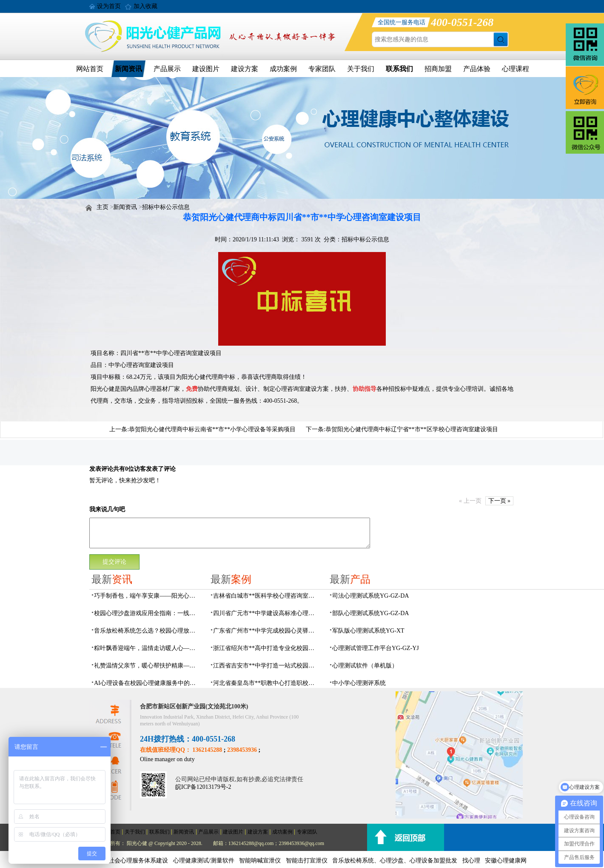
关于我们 (361, 69)
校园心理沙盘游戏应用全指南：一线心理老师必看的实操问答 (147, 613)
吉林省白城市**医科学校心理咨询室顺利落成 (266, 596)
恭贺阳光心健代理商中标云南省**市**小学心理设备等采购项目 (212, 429)
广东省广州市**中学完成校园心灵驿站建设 (266, 631)
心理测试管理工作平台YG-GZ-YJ (376, 648)
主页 (103, 207)
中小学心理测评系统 (359, 683)
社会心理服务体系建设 (138, 861)
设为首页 (109, 6)
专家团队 (322, 69)
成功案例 (283, 69)
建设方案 (245, 69)
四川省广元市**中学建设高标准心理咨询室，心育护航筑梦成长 (266, 613)
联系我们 (399, 69)
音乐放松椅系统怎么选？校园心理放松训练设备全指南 (147, 631)
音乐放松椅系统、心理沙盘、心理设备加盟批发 (395, 861)
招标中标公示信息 (166, 207)
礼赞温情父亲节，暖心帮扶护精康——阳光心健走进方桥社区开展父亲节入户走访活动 (147, 666)
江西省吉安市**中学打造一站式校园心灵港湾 (266, 666)
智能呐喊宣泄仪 (260, 861)
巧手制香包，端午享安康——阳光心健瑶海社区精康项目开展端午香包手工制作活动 (147, 596)
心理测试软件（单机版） (365, 666)
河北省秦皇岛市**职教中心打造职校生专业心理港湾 (266, 683)
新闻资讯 (128, 69)
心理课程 (516, 69)
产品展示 (167, 69)
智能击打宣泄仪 (307, 861)
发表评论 (101, 469)
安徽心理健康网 (506, 861)
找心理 (471, 861)
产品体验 (477, 69)
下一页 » (500, 501)
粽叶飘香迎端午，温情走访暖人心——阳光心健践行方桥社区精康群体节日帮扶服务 (147, 648)
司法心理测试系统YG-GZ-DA (370, 596)
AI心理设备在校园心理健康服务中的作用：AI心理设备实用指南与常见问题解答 (147, 683)
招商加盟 (438, 69)
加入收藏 (145, 6)
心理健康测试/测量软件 (204, 861)
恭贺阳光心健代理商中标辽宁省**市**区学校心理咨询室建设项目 (412, 429)
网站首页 (90, 69)
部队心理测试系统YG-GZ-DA (370, 613)
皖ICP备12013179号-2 (203, 787)
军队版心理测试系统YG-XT (368, 631)
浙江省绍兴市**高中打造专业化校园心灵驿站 (266, 648)
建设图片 (206, 69)
